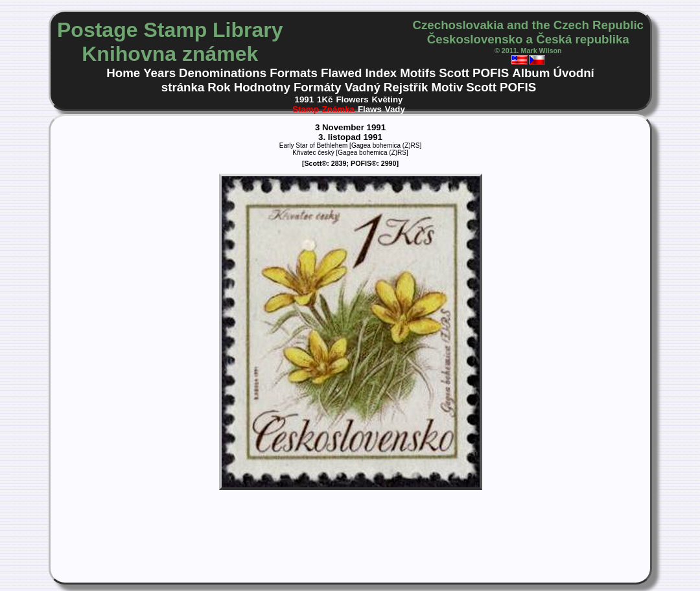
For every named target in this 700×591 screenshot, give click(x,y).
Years (159, 73)
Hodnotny (262, 87)
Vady (395, 109)
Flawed (341, 73)
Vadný (363, 87)
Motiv (447, 87)
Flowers (352, 99)
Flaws (370, 109)
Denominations (223, 73)
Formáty (318, 87)
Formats (294, 73)
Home (123, 73)
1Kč (325, 99)
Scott (454, 73)
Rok (219, 87)
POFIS (491, 73)
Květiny (388, 99)
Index (381, 73)
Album (531, 73)
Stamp (306, 109)
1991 (305, 99)
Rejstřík (406, 87)
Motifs (418, 73)
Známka (338, 109)
